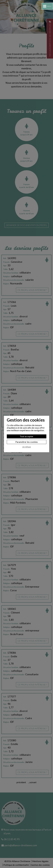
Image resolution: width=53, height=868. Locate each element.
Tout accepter (27, 436)
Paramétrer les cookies (27, 442)
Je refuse (26, 447)
